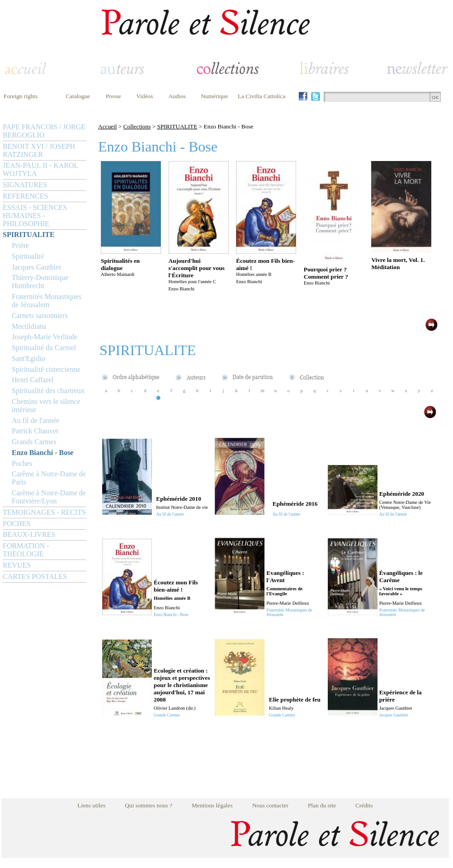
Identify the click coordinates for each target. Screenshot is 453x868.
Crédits (364, 805)
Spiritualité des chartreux (48, 391)
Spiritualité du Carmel (44, 348)
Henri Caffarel (33, 380)
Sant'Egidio (28, 358)
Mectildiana (29, 326)
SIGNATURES (25, 185)
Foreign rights (21, 96)
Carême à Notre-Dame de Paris (49, 478)
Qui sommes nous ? (149, 805)
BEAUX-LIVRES (29, 534)
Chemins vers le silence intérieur (46, 406)
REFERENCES (25, 196)
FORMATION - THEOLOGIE (26, 550)
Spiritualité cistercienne (46, 369)
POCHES (17, 524)
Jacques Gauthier (37, 267)
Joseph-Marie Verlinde (45, 337)
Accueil (107, 126)
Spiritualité (28, 256)
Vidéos (145, 96)
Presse (113, 96)
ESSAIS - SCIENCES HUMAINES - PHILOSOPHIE (35, 216)
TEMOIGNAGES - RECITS (44, 512)
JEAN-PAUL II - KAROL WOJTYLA (40, 169)
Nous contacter (270, 805)
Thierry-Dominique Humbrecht (40, 282)
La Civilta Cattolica (262, 96)
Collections (137, 126)
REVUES (17, 565)
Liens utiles (91, 805)
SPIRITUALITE (29, 235)
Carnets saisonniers (40, 315)
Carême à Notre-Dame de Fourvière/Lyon (49, 497)
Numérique (214, 96)
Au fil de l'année (36, 420)
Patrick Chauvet (35, 431)
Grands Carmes (34, 442)
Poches (22, 463)
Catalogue (78, 96)
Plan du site (322, 805)
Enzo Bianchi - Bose (42, 453)
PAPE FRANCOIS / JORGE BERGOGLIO (44, 131)
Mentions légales (212, 805)
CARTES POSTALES (35, 576)
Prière (20, 245)
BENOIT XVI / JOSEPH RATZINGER (39, 150)
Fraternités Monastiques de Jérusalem (47, 301)
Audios (177, 96)
